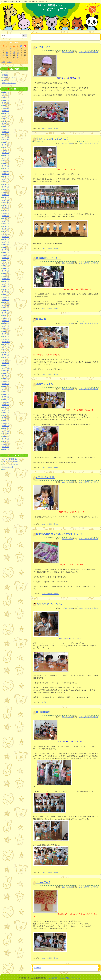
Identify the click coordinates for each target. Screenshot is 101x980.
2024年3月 (5, 158)
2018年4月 (5, 326)
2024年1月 (5, 163)
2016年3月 (5, 389)
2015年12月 (6, 397)
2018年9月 (5, 313)
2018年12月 (6, 305)
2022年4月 (5, 218)
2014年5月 (5, 447)
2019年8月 (5, 284)
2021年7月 (5, 226)
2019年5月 (5, 292)
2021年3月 (5, 237)
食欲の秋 (41, 319)
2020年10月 (6, 250)
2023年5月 (5, 184)
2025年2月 (5, 129)
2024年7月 (5, 148)
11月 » (9, 62)
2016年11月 (6, 368)
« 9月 (3, 62)
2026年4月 (5, 92)
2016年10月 (6, 371)
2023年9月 (5, 174)
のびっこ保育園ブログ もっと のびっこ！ (50, 17)
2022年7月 (5, 211)
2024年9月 (5, 142)
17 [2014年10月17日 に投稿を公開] (18, 53)
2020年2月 (5, 268)
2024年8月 (5, 145)
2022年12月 (6, 197)
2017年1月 (5, 363)
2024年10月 (6, 140)
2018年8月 (5, 316)
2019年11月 (6, 276)
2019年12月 (6, 274)
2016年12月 (6, 365)
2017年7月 (5, 350)
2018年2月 (5, 331)
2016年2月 (5, 392)
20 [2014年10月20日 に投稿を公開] (3, 55)
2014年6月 (5, 444)
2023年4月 (5, 187)
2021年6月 (5, 229)
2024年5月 (5, 153)
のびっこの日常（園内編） (51, 248)
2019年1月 (5, 302)
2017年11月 (6, 339)
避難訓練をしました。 (48, 258)
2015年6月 (5, 413)
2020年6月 (5, 260)
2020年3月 (5, 266)
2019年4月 (5, 295)
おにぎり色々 (43, 47)
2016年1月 (5, 394)
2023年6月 (5, 182)
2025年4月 (5, 124)
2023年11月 (6, 169)
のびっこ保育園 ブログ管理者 (89, 52)
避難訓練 (5, 75)
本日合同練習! (44, 712)
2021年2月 (5, 239)
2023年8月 (5, 176)
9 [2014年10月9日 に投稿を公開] (14, 51)
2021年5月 (5, 232)
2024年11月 (6, 137)
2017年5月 (5, 355)
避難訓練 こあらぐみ (9, 80)
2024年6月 (5, 150)
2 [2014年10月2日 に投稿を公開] (14, 49)
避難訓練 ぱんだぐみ (9, 78)
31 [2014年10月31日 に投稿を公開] (18, 57)
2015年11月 (6, 400)
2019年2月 (5, 300)
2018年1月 (5, 334)
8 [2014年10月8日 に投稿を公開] (11, 51)
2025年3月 (5, 127)
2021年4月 (5, 234)
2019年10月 (6, 279)
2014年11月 (6, 431)
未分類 (44, 702)
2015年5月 (5, 415)
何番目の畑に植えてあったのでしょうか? (59, 534)
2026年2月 (5, 98)
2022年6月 (5, 213)
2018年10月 (6, 310)
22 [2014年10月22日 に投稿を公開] (11, 55)
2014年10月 (6, 434)
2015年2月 (5, 423)
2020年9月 (5, 253)
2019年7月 (5, 287)
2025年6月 (5, 119)
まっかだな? (43, 882)
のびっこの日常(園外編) (10, 459)
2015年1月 (5, 426)
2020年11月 (6, 247)
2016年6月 (5, 381)
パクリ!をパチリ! (46, 477)
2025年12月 (6, 103)
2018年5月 (5, 323)
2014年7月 (5, 442)
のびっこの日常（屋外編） (51, 129)
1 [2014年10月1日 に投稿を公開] (11, 49)
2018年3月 (5, 329)
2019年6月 (5, 289)
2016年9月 (5, 373)
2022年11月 (6, 200)
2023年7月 (5, 179)
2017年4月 (5, 358)
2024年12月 (6, 134)
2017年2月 (5, 360)
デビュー (5, 72)
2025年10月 (6, 108)
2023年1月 (5, 195)
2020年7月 (5, 258)
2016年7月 (5, 379)
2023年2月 (5, 192)
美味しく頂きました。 (9, 83)
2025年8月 (5, 113)
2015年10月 (6, 402)
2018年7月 (5, 318)
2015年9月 (5, 405)
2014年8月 (5, 439)
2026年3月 (5, 95)
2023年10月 (6, 171)
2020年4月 (5, 263)
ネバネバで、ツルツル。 (50, 604)
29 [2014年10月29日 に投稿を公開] (11, 57)
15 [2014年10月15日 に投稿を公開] (11, 53)
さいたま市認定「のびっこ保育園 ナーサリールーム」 (65, 978)
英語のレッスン (45, 384)
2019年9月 (5, 281)
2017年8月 (5, 347)
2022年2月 (5, 224)
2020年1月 (5, 271)
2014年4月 (5, 449)
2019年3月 (5, 297)
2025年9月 (5, 111)
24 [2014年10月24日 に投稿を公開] (18, 55)
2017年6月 (5, 352)
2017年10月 (6, 342)
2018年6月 (5, 321)
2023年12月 (6, 166)
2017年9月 (5, 344)
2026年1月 (5, 100)
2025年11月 (6, 106)
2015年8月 (5, 407)
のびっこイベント (8, 467)
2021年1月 (5, 242)
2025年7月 (5, 116)
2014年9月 (5, 436)
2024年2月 (5, 161)
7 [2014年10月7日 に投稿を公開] (7, 51)
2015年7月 (5, 410)
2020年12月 (6, 245)
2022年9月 (5, 205)
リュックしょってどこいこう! (53, 139)
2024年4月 (5, 155)
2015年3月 (5, 421)
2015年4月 (5, 418)
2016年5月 (5, 384)
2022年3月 (5, 221)
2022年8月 (5, 208)
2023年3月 (5, 190)
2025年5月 (5, 121)
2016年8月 (5, 376)
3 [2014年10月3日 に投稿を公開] (18, 49)
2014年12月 (6, 428)
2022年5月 (5, 216)
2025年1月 (5, 132)
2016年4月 (5, 386)
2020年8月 (5, 255)
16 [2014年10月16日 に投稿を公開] (14, 53)
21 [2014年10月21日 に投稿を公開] (7, 55)
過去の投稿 (37, 968)
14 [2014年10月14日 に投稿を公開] (7, 53)
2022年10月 (6, 203)
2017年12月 (6, 337)
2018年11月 (6, 308)
